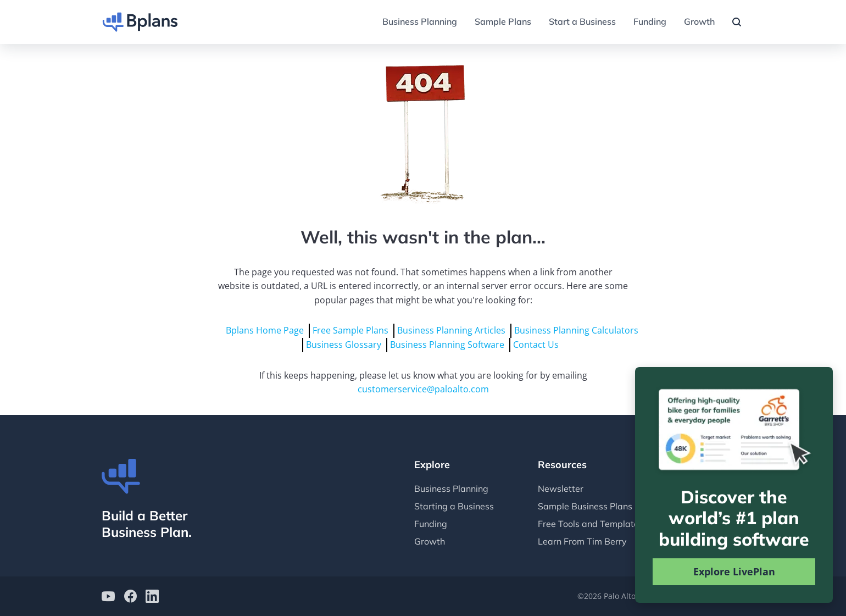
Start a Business (582, 21)
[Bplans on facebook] (130, 598)
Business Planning (420, 21)
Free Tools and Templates (591, 524)
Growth (699, 21)
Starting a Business (454, 506)
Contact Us (536, 345)
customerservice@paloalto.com (423, 389)
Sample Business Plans (585, 506)
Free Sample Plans (350, 330)
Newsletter (561, 489)
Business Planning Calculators (576, 330)
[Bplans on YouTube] (108, 598)
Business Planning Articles (451, 330)
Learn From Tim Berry (582, 541)
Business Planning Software (447, 345)
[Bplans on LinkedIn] (152, 598)
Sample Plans (503, 21)
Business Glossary (344, 345)
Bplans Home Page (265, 330)
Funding (650, 21)
